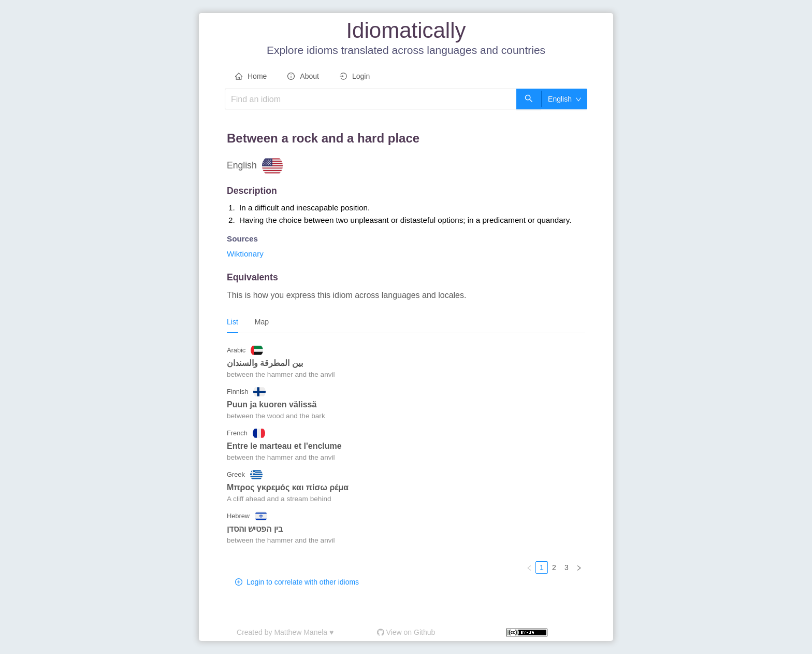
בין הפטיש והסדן (255, 529)
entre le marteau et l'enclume (284, 446)
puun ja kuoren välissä (272, 404)
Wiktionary (245, 254)
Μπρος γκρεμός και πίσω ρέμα (288, 487)
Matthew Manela (301, 632)
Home (251, 76)
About (303, 76)
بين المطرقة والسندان (265, 363)
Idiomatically (406, 30)
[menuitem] (251, 77)
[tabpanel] (406, 458)
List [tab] (233, 322)
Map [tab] (262, 322)
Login (355, 76)
